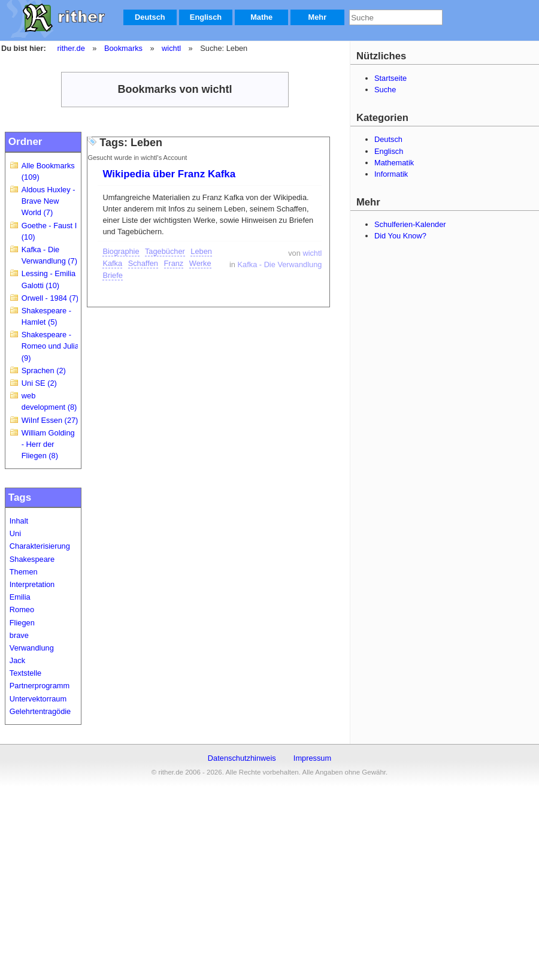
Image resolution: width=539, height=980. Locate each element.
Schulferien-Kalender (410, 224)
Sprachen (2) (44, 370)
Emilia (20, 597)
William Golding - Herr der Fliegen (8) (48, 444)
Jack (17, 660)
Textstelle (25, 673)
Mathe (261, 17)
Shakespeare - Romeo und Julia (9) (50, 346)
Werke (200, 263)
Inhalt (19, 521)
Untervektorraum (38, 699)
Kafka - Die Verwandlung (280, 264)
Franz (174, 263)
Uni (15, 533)
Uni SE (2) (39, 383)
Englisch (206, 17)
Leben (201, 251)
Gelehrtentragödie (40, 711)
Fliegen (22, 623)
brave (19, 635)
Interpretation (32, 584)
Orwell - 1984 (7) (50, 298)
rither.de (71, 48)
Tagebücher (165, 251)
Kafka (112, 263)
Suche (385, 90)
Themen (24, 572)
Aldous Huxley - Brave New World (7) (49, 201)
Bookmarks (123, 48)
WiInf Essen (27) (50, 420)
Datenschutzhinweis (242, 758)
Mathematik (394, 163)
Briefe (112, 275)
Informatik (391, 174)
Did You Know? (400, 236)
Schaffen (143, 263)
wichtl (171, 48)
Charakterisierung (40, 546)
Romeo (22, 610)
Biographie (121, 251)
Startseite (390, 78)
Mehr (318, 17)
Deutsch (150, 17)
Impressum (312, 758)
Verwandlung (32, 648)
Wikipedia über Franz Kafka (169, 174)
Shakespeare (32, 559)
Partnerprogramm (40, 686)
